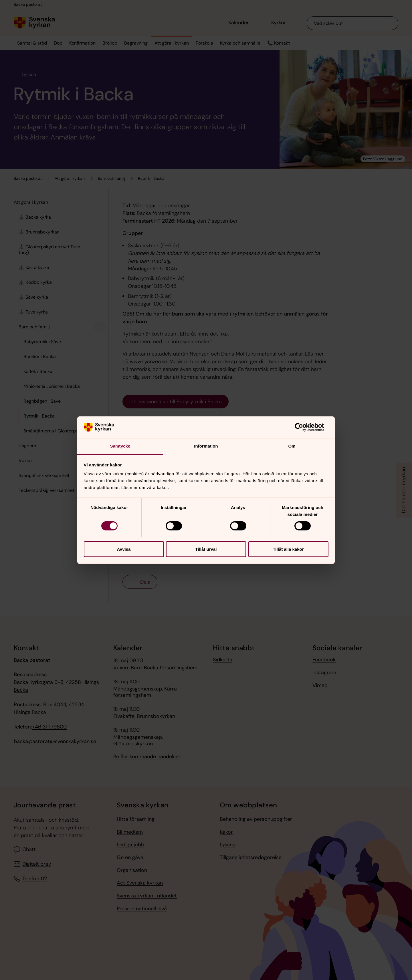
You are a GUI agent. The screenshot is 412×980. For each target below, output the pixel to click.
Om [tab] (292, 446)
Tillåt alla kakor (288, 549)
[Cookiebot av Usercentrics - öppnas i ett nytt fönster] (303, 427)
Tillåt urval (206, 549)
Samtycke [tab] (120, 446)
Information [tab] (206, 446)
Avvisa (124, 549)
